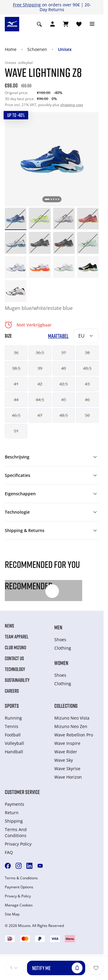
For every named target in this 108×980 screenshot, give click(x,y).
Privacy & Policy (18, 896)
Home (11, 49)
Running (13, 718)
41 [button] (16, 384)
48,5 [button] (64, 415)
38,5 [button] (16, 368)
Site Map (12, 914)
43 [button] (87, 384)
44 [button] (16, 400)
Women (61, 663)
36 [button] (16, 353)
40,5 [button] (87, 368)
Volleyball (14, 743)
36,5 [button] (40, 353)
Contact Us (14, 658)
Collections (66, 706)
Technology (15, 669)
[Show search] (39, 24)
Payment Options (19, 887)
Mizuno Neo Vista (72, 718)
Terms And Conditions (16, 832)
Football (13, 735)
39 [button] (40, 368)
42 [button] (40, 384)
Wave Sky (64, 760)
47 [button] (40, 415)
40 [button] (64, 368)
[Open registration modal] (52, 24)
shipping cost (72, 105)
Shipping (14, 821)
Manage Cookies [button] (19, 905)
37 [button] (64, 353)
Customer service (22, 792)
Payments (15, 804)
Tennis (12, 726)
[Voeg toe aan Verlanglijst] (96, 968)
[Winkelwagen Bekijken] (66, 24)
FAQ (9, 852)
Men (58, 627)
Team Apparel (17, 637)
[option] (16, 219)
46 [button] (87, 400)
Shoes (60, 640)
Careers (12, 691)
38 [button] (87, 353)
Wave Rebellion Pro (74, 735)
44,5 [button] (40, 400)
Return (12, 813)
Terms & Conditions (21, 878)
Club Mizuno (15, 648)
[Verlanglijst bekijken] (79, 24)
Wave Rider (66, 752)
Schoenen (37, 49)
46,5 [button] (16, 415)
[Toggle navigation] (92, 24)
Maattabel (58, 336)
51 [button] (16, 431)
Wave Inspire (67, 743)
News (9, 626)
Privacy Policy (18, 844)
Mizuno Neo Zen (71, 726)
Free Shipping (27, 5)
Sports (12, 706)
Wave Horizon (68, 777)
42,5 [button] (64, 384)
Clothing (63, 648)
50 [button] (87, 415)
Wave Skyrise (67, 769)
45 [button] (64, 400)
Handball (14, 752)
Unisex (65, 49)
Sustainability (17, 680)
